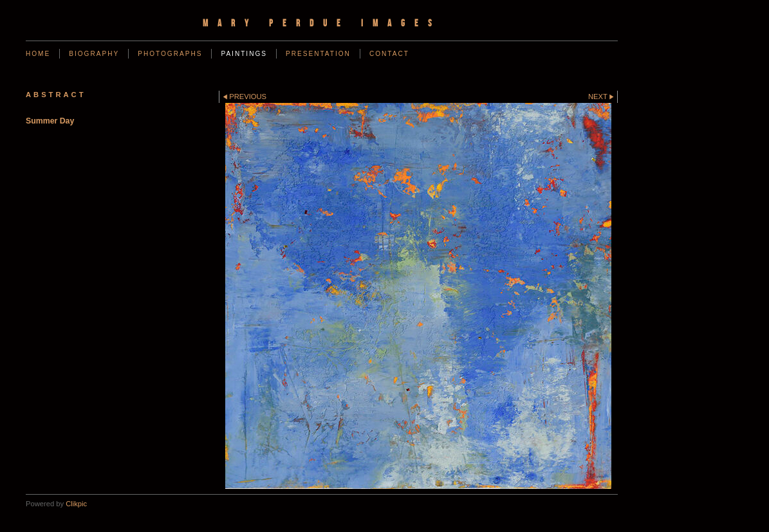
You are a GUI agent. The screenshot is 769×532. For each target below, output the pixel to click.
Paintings (244, 54)
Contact (389, 54)
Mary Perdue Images (322, 23)
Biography (94, 54)
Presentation (318, 54)
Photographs (170, 54)
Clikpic (76, 504)
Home (38, 54)
